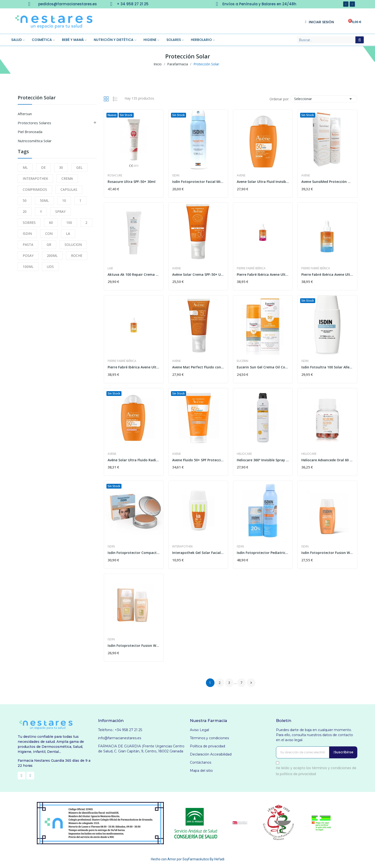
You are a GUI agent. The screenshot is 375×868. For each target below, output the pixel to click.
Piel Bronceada (30, 132)
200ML (52, 256)
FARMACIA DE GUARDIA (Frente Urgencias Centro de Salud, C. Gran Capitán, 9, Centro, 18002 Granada (141, 749)
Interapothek (182, 547)
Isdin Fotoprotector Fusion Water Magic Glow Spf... (327, 553)
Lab (110, 268)
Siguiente (251, 683)
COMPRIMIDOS (35, 189)
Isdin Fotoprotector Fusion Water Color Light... (134, 645)
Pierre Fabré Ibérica (251, 268)
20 (25, 211)
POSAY (28, 256)
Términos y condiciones (209, 738)
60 (51, 223)
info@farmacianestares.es (120, 738)
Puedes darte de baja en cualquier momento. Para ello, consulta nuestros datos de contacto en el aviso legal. (314, 735)
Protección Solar (37, 98)
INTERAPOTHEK (35, 178)
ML (25, 167)
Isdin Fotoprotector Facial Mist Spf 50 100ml (198, 182)
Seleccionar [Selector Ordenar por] (324, 99)
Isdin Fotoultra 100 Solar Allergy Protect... (327, 367)
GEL (79, 167)
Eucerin (243, 361)
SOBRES (29, 223)
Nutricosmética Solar (35, 141)
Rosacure (115, 175)
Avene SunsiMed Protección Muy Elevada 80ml (327, 182)
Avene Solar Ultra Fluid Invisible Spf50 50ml (263, 182)
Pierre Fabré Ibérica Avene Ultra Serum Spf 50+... (263, 274)
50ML (44, 200)
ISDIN (27, 234)
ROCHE (77, 256)
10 (64, 200)
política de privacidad (298, 774)
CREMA (67, 178)
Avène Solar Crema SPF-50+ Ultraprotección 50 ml (198, 274)
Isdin (176, 175)
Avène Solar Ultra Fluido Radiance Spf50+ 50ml (134, 460)
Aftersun (25, 114)
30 (61, 167)
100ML (28, 267)
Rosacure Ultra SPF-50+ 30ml (132, 182)
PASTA (28, 245)
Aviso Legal (199, 730)
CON (49, 234)
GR (49, 245)
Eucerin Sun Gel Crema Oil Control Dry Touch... (263, 367)
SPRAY (60, 211)
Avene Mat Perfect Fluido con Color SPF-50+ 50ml (198, 367)
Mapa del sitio (201, 771)
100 (69, 223)
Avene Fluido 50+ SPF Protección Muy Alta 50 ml (198, 460)
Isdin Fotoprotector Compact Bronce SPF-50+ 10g (134, 553)
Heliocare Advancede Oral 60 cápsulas (327, 460)
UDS (50, 267)
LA (68, 234)
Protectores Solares (34, 123)
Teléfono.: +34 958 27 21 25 (120, 730)
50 (25, 200)
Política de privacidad (207, 746)
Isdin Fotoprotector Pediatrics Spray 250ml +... (263, 553)
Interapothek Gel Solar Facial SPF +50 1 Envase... (198, 553)
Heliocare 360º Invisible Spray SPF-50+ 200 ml (263, 460)
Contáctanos (201, 762)
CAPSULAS (69, 189)
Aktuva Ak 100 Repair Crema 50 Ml (134, 274)
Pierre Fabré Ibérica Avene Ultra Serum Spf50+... (327, 274)
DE (43, 167)
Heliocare (244, 454)
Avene (241, 175)
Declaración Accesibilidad (211, 754)
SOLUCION (73, 245)
